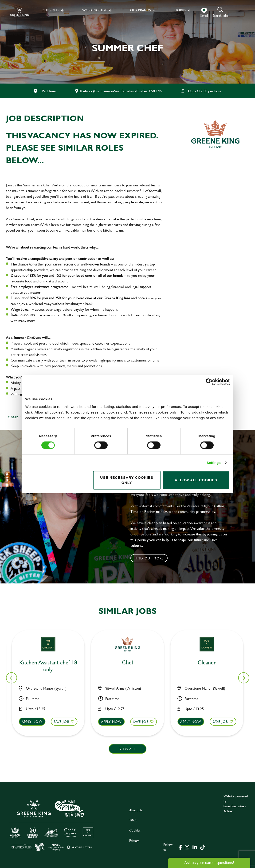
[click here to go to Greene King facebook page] (180, 847)
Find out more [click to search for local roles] (149, 558)
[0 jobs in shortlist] (204, 13)
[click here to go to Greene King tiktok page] (203, 847)
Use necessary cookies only (127, 480)
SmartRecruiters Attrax (235, 808)
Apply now (35, 721)
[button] (220, 12)
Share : (14, 417)
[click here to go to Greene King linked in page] (195, 847)
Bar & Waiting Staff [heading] (210, 663)
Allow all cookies (196, 480)
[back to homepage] (20, 12)
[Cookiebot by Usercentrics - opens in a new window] (209, 382)
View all (127, 749)
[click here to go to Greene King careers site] (52, 825)
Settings (214, 463)
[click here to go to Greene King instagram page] (187, 847)
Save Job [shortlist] (64, 721)
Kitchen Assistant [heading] (51, 663)
